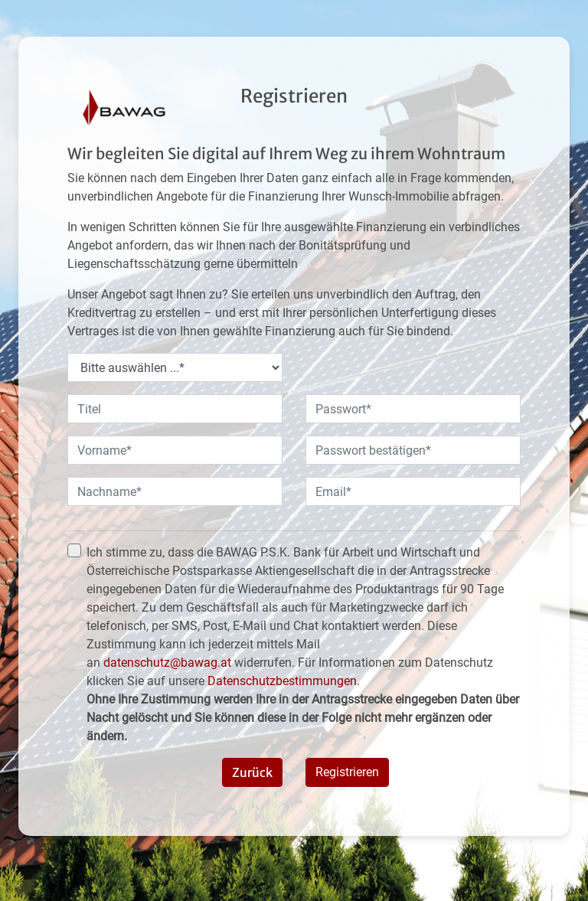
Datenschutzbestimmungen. (284, 681)
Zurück (252, 772)
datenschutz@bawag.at (167, 663)
